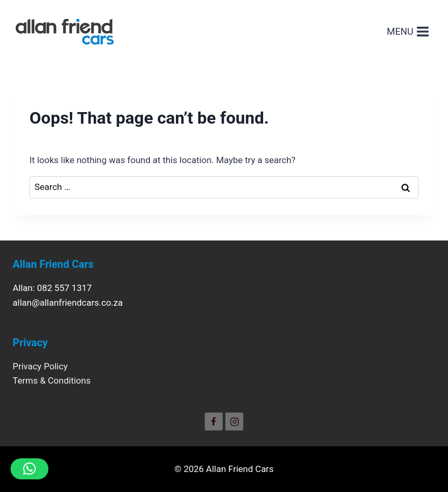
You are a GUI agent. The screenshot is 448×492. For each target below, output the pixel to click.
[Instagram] (234, 421)
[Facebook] (214, 421)
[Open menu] (408, 31)
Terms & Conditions (52, 380)
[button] (29, 469)
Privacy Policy (40, 366)
